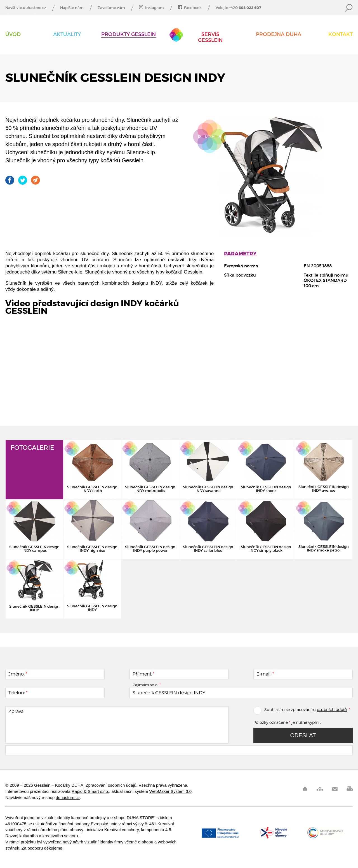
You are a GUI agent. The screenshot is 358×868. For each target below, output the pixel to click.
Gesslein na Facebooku (10, 180)
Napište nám (72, 8)
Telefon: (18, 693)
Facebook (190, 8)
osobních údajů (332, 709)
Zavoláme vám (111, 8)
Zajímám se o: (147, 685)
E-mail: (265, 674)
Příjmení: (143, 674)
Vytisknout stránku (349, 789)
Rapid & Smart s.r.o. (90, 791)
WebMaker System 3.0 (170, 791)
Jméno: (18, 674)
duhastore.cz (68, 797)
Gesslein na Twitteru (23, 180)
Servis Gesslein (210, 37)
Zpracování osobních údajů (111, 785)
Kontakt (341, 35)
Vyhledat (349, 8)
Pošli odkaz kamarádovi (36, 180)
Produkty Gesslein (129, 35)
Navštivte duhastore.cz (26, 8)
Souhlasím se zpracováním (285, 709)
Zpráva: (16, 712)
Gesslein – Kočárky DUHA (176, 35)
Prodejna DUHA (279, 35)
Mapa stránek (320, 789)
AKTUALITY (67, 35)
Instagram (151, 8)
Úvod (13, 35)
